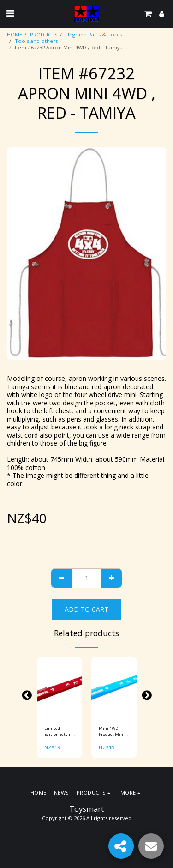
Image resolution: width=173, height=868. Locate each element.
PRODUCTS (44, 34)
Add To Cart (86, 609)
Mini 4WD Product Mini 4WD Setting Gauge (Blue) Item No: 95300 (113, 732)
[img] (60, 688)
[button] (10, 13)
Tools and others (36, 41)
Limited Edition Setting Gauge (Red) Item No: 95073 (59, 732)
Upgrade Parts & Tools (94, 34)
